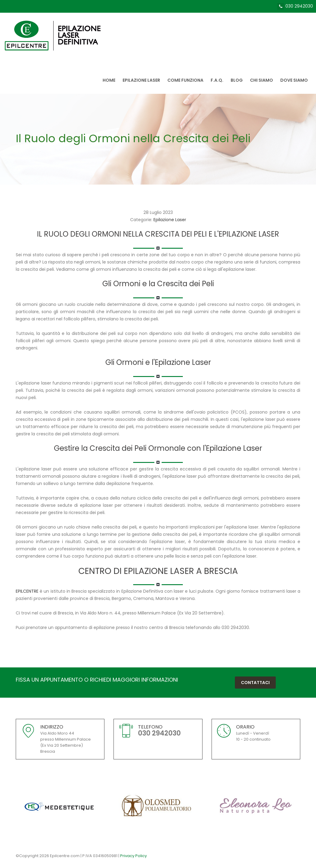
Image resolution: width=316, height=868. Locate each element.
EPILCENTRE (27, 591)
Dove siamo (294, 80)
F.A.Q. (217, 80)
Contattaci (255, 683)
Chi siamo (262, 80)
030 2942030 (299, 6)
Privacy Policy (133, 856)
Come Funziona (185, 80)
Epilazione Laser (141, 80)
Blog (237, 80)
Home (109, 80)
